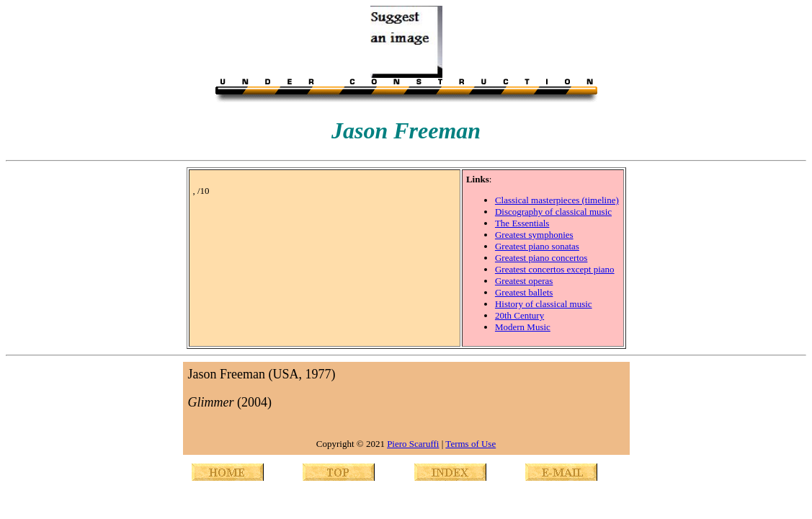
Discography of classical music (553, 212)
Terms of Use (470, 444)
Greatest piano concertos (541, 258)
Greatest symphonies (534, 235)
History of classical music (544, 304)
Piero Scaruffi (413, 444)
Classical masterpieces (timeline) (557, 200)
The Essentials (522, 223)
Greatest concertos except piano (555, 269)
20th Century (519, 315)
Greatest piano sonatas (537, 246)
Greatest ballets (524, 292)
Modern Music (523, 327)
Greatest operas (524, 281)
